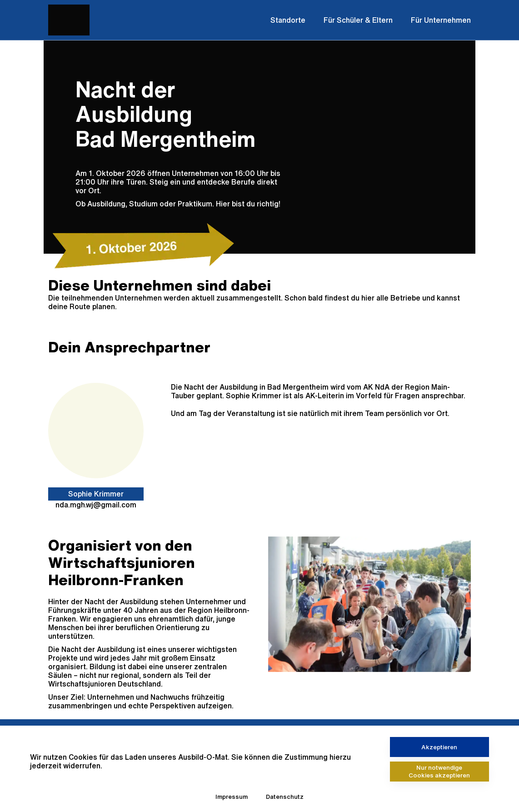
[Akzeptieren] (439, 747)
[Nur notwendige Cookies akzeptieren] (439, 772)
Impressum (232, 797)
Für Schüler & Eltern (358, 20)
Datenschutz (285, 797)
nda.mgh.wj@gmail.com (96, 505)
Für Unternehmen (441, 20)
